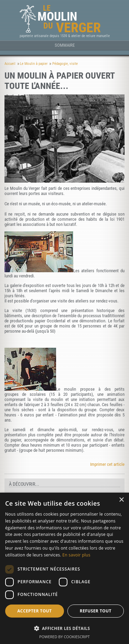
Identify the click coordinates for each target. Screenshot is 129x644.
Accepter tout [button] (34, 611)
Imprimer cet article (107, 464)
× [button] (121, 500)
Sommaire (65, 45)
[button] (64, 628)
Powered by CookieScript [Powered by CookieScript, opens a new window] (64, 637)
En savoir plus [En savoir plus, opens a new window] (76, 555)
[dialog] (64, 568)
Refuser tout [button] (96, 611)
